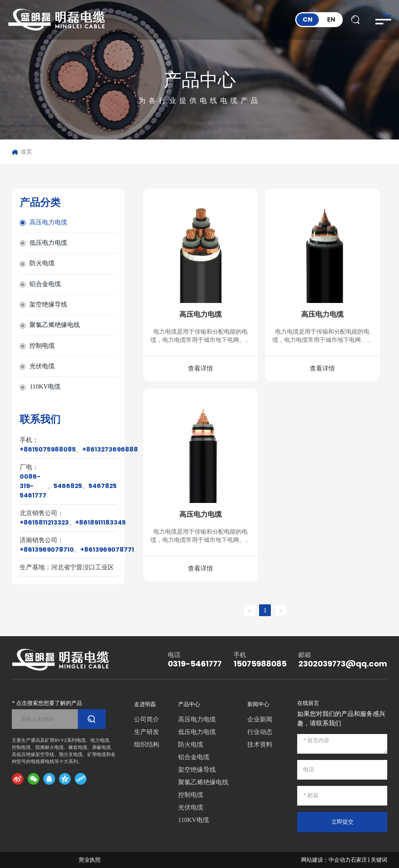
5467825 (103, 486)
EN (331, 19)
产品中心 (200, 79)
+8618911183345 (100, 522)
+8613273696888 (110, 449)
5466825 (68, 486)
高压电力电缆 (200, 314)
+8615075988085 (48, 449)
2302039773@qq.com (343, 664)
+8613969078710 (47, 550)
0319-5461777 (195, 664)
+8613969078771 (107, 550)
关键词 (379, 860)
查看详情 (200, 368)
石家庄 (359, 860)
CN (308, 19)
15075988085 (260, 664)
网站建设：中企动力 (326, 860)
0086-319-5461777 (33, 486)
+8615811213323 (44, 522)
